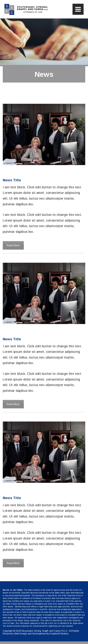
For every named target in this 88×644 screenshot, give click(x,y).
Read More (13, 245)
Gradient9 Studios (59, 634)
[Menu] (78, 9)
